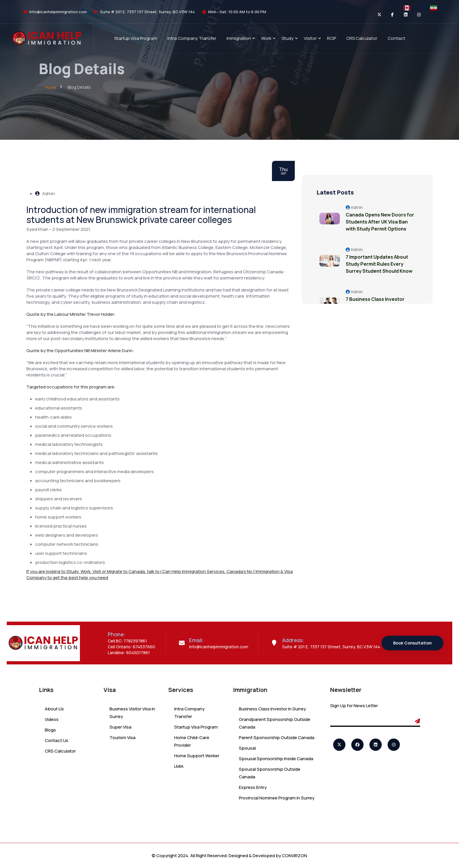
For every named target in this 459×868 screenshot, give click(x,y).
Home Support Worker (197, 756)
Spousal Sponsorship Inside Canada (276, 759)
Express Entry (253, 787)
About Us (54, 709)
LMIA (179, 766)
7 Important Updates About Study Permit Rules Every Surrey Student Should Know (379, 264)
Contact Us (56, 740)
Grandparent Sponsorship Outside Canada (275, 723)
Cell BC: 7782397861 (127, 641)
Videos (52, 719)
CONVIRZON (294, 856)
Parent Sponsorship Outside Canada (277, 737)
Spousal (247, 748)
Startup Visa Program (196, 727)
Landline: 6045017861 (129, 653)
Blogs (50, 730)
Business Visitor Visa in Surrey (132, 713)
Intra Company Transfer (189, 713)
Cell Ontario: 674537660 (131, 647)
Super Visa (120, 727)
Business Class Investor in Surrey (272, 709)
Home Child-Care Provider (192, 741)
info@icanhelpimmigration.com (58, 12)
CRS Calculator (60, 751)
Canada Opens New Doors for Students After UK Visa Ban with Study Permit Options (380, 222)
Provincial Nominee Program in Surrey (277, 798)
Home (51, 87)
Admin (45, 193)
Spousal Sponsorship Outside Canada (270, 773)
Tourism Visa (123, 737)
